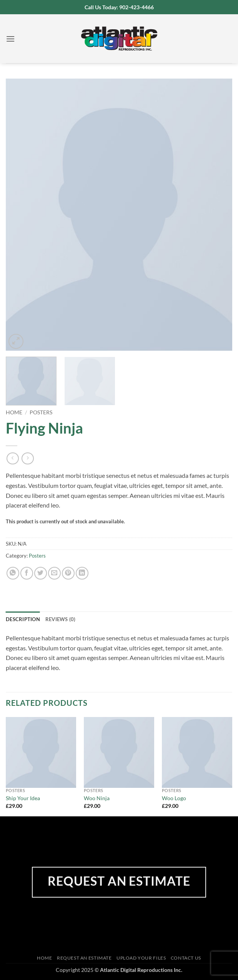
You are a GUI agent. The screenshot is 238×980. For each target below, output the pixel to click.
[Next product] (12, 458)
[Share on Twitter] (41, 573)
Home (14, 412)
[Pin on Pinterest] (68, 573)
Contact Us (186, 958)
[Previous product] (27, 458)
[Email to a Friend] (54, 573)
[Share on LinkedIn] (82, 573)
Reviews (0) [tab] (61, 619)
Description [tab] (23, 619)
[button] (10, 39)
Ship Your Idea (23, 798)
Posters (41, 412)
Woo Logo (174, 798)
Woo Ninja (97, 798)
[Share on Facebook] (27, 573)
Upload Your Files (141, 958)
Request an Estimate (84, 958)
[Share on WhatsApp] (13, 573)
